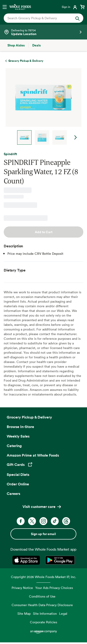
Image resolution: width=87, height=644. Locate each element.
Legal (63, 613)
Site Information (45, 613)
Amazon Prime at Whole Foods (33, 455)
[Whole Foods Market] (20, 7)
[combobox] (40, 18)
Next (76, 137)
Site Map (24, 613)
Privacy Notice (22, 588)
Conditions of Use (42, 596)
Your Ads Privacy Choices (54, 588)
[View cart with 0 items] (82, 7)
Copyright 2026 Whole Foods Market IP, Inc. (43, 577)
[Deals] (36, 45)
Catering (14, 446)
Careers (13, 494)
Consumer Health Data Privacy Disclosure (42, 605)
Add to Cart (44, 232)
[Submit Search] (77, 18)
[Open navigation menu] (5, 7)
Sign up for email (43, 534)
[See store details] (43, 32)
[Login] (70, 7)
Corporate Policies (43, 622)
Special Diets (18, 474)
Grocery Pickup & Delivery (29, 417)
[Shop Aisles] (16, 45)
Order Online (18, 484)
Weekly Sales (18, 436)
